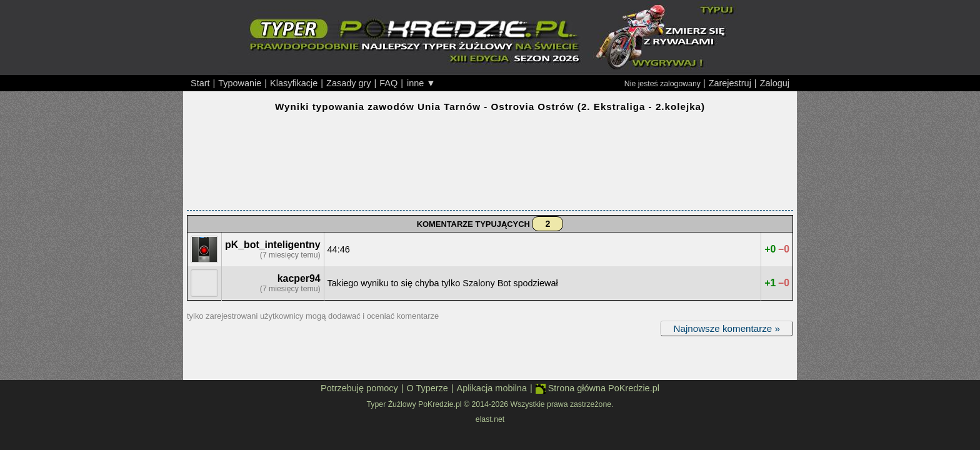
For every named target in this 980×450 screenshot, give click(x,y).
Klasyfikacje (294, 83)
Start (200, 83)
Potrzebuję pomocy (359, 388)
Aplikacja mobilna (492, 388)
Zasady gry (348, 83)
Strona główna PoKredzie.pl (597, 388)
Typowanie (240, 83)
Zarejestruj (730, 83)
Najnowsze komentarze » (727, 328)
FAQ (388, 83)
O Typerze (427, 388)
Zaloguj (775, 83)
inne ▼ (421, 83)
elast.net (490, 419)
